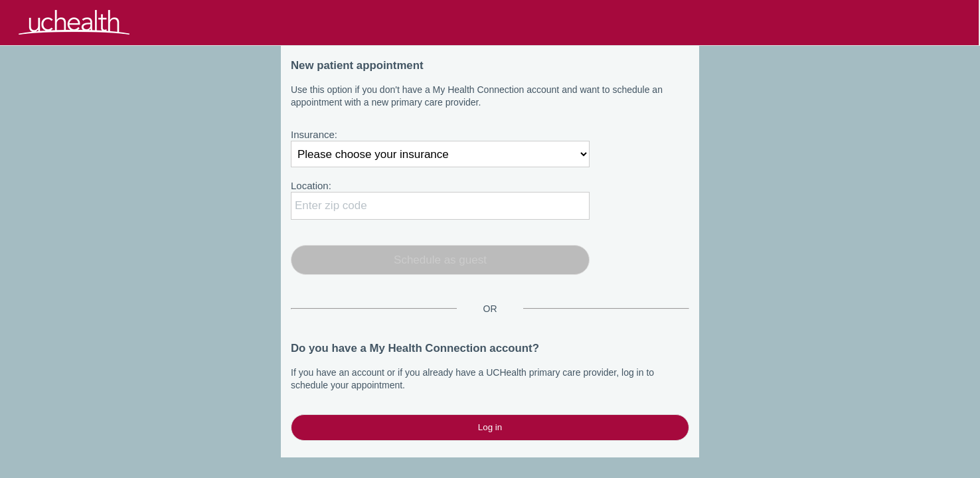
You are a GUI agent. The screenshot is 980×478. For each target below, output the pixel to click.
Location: (311, 186)
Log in (490, 427)
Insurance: (314, 134)
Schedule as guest (440, 260)
